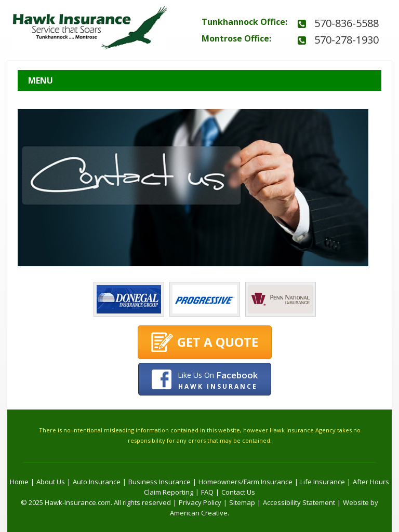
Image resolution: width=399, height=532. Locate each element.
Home (19, 482)
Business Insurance (159, 482)
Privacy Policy (200, 502)
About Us (51, 482)
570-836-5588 (347, 23)
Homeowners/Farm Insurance (245, 482)
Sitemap (242, 502)
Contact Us (238, 492)
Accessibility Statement (299, 502)
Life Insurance (323, 482)
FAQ (207, 492)
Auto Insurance (97, 482)
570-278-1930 (347, 40)
